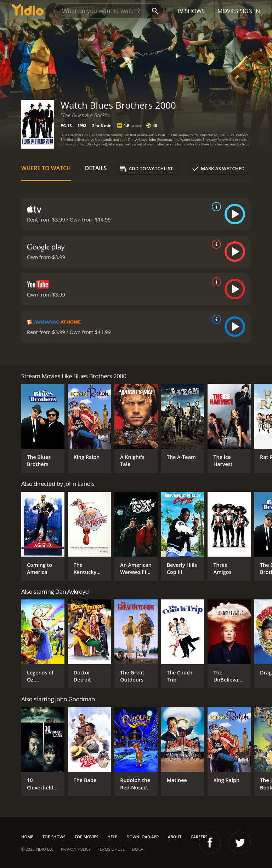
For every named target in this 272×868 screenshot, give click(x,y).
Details (96, 168)
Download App (143, 837)
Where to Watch (46, 168)
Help (113, 837)
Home (27, 837)
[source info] (215, 207)
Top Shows (54, 837)
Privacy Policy (76, 849)
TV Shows (191, 11)
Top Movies (87, 837)
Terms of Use (111, 849)
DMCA (137, 849)
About (175, 837)
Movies (228, 11)
